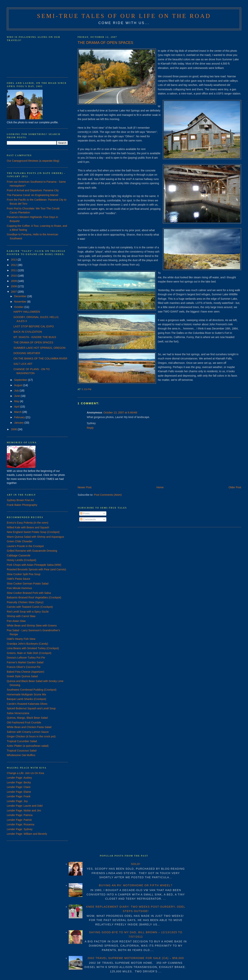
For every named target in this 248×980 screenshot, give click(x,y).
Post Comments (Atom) (108, 495)
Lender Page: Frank (19, 796)
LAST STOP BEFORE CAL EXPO (34, 326)
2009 (14, 281)
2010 (14, 276)
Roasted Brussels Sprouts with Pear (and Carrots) (36, 569)
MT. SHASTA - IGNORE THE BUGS (35, 337)
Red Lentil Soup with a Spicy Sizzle (28, 612)
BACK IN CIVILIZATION (28, 332)
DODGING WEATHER (27, 353)
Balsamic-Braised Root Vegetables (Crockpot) (34, 597)
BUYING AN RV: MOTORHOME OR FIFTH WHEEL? (136, 885)
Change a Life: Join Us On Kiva (25, 773)
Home (160, 487)
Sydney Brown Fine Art (20, 500)
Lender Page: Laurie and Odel (25, 806)
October (19, 307)
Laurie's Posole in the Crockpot (25, 546)
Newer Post (85, 487)
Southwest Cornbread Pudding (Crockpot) (32, 690)
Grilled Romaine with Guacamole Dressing (32, 551)
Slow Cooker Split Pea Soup (24, 574)
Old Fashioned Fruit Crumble (24, 722)
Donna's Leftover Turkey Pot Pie (26, 658)
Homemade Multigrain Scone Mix (27, 694)
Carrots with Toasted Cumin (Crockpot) (30, 607)
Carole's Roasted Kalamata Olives (27, 704)
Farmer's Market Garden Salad (25, 662)
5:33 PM (87, 389)
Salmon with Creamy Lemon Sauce (28, 732)
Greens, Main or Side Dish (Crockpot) (29, 653)
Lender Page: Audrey (19, 778)
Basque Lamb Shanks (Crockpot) (27, 699)
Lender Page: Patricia (20, 815)
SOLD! (136, 864)
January (19, 423)
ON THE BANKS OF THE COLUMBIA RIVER (40, 358)
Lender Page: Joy (17, 801)
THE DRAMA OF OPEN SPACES (105, 43)
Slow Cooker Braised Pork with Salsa (29, 593)
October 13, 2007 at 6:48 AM (120, 413)
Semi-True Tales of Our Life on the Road (124, 16)
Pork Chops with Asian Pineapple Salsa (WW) (34, 565)
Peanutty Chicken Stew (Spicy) (25, 602)
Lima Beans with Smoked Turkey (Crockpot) (33, 648)
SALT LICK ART (23, 364)
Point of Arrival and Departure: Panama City (33, 190)
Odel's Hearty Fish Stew (21, 639)
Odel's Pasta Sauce (19, 579)
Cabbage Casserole (19, 555)
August (19, 385)
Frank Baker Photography (22, 505)
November (21, 302)
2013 (14, 260)
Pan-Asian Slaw (16, 621)
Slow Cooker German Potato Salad (28, 584)
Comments (88, 519)
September (21, 380)
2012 (14, 265)
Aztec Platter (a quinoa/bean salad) (28, 746)
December (21, 296)
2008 (14, 286)
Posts (85, 513)
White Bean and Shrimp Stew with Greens (32, 626)
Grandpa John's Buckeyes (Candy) (28, 644)
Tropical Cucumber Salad (22, 741)
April (17, 407)
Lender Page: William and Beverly (27, 834)
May (17, 401)
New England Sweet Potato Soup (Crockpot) (33, 532)
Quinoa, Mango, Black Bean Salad (27, 718)
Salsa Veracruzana (18, 713)
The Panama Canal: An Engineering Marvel (33, 195)
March (18, 412)
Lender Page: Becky (19, 782)
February (20, 417)
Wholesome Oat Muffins (21, 755)
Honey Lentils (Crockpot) (22, 560)
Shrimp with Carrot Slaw (21, 616)
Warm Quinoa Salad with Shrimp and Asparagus (36, 537)
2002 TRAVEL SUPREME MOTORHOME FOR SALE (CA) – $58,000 (136, 958)
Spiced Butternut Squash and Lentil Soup (31, 708)
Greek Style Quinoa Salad (22, 676)
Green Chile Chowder (20, 541)
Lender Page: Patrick (19, 820)
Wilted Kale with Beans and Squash (28, 527)
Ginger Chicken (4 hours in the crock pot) (31, 736)
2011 (14, 270)
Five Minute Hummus (19, 588)
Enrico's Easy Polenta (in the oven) (28, 523)
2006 (14, 429)
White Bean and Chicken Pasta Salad (29, 727)
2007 (14, 292)
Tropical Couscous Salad (22, 751)
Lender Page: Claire (19, 787)
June (17, 396)
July (17, 391)
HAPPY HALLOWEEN (27, 312)
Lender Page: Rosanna (21, 824)
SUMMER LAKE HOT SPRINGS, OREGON (40, 348)
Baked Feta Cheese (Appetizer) (26, 672)
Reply (90, 428)
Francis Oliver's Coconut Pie (24, 667)
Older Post (235, 487)
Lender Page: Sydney (20, 829)
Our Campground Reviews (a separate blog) (33, 161)
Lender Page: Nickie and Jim (24, 810)
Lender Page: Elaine (19, 792)
